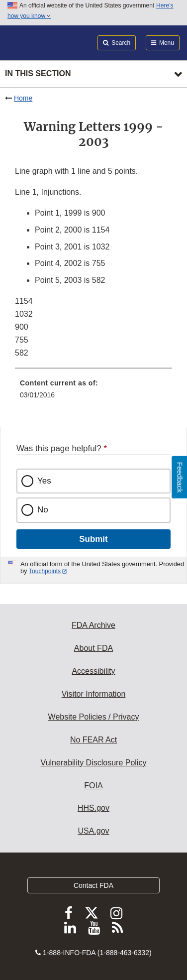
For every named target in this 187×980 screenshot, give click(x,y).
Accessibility (93, 671)
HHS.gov (93, 808)
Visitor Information (94, 694)
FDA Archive (93, 625)
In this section (38, 73)
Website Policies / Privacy (94, 717)
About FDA (93, 648)
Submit (93, 539)
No (43, 510)
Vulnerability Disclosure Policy (94, 763)
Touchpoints (45, 571)
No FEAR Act (93, 740)
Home (23, 98)
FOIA (93, 786)
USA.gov (93, 831)
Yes (44, 481)
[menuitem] (93, 392)
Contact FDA (93, 885)
